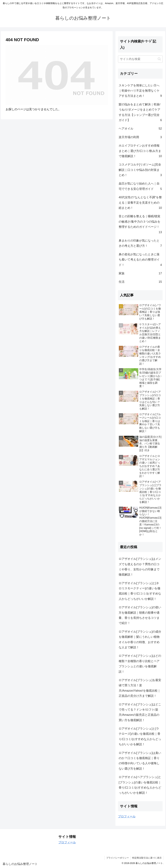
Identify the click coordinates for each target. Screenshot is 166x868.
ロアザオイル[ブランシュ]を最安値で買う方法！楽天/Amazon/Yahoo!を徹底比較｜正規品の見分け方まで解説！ (140, 688)
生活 (140, 282)
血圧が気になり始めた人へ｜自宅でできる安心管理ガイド (140, 187)
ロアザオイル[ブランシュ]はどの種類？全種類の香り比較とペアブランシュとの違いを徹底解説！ (140, 664)
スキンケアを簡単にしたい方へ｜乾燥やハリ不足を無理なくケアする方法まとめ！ (140, 91)
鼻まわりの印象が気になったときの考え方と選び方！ (140, 244)
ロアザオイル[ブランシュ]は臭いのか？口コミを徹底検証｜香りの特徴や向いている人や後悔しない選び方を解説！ (140, 761)
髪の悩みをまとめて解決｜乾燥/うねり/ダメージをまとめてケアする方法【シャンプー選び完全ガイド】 (140, 113)
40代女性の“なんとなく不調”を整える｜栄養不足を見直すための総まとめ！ (140, 203)
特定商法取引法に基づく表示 (147, 858)
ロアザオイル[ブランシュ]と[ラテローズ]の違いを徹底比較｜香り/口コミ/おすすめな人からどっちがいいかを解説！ (140, 736)
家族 (140, 273)
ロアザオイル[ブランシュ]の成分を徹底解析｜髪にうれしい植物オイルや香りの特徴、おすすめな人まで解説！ (140, 639)
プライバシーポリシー (117, 858)
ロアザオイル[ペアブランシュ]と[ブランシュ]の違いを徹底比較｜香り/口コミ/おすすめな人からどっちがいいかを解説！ (140, 785)
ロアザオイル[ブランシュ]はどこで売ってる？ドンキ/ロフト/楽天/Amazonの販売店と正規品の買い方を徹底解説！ (140, 712)
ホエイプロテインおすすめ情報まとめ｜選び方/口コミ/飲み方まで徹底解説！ (140, 151)
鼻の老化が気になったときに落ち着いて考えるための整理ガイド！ (140, 260)
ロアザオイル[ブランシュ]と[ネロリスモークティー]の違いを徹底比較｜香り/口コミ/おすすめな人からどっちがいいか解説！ (140, 591)
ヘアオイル (140, 129)
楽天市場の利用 (140, 137)
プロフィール (127, 816)
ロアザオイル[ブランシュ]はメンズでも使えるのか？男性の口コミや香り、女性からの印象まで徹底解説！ (140, 567)
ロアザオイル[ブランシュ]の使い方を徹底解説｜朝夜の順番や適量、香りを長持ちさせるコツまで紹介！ (140, 615)
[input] (140, 59)
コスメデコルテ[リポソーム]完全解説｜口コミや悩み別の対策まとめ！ (140, 170)
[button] (159, 59)
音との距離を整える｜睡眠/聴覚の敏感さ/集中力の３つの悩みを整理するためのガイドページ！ (140, 225)
